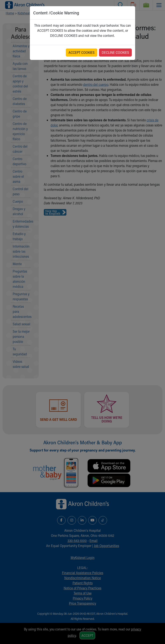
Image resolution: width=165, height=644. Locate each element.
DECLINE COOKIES (115, 52)
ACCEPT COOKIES (82, 52)
